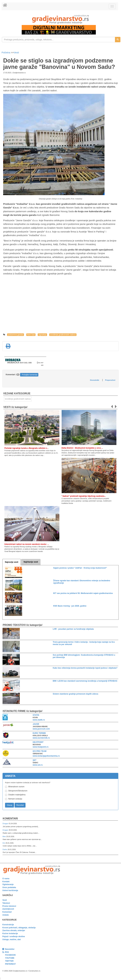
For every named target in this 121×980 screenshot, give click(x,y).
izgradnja (42, 335)
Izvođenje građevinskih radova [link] (18, 399)
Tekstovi (6, 903)
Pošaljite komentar (30, 375)
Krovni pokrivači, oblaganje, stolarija (19, 928)
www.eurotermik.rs (41, 738)
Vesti (16, 52)
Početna (6, 52)
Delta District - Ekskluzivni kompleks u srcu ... (82, 448)
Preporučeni (110, 380)
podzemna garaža (16, 335)
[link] (60, 19)
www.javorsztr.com (41, 729)
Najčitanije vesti (31, 562)
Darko (5, 849)
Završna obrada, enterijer (14, 930)
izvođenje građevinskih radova (63, 335)
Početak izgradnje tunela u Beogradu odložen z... (27, 448)
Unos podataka (9, 887)
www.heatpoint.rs (41, 747)
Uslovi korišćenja (10, 890)
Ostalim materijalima (17, 795)
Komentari (10, 819)
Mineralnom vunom (16, 787)
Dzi (4, 843)
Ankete (6, 915)
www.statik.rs (39, 720)
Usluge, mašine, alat (11, 939)
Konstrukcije (8, 925)
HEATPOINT (38, 742)
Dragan (6, 823)
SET (34, 760)
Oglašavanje (8, 884)
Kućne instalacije (10, 933)
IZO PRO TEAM (40, 751)
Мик (4, 836)
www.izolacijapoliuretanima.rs (46, 756)
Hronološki (94, 380)
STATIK (36, 715)
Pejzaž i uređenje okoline (14, 936)
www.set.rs (38, 765)
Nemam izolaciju (15, 799)
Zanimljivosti (8, 909)
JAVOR (36, 724)
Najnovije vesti (12, 562)
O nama (6, 879)
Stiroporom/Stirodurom (18, 791)
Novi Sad (31, 335)
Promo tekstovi (9, 906)
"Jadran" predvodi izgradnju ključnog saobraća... (84, 496)
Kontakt (6, 882)
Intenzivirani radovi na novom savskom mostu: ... (27, 544)
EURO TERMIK (39, 733)
